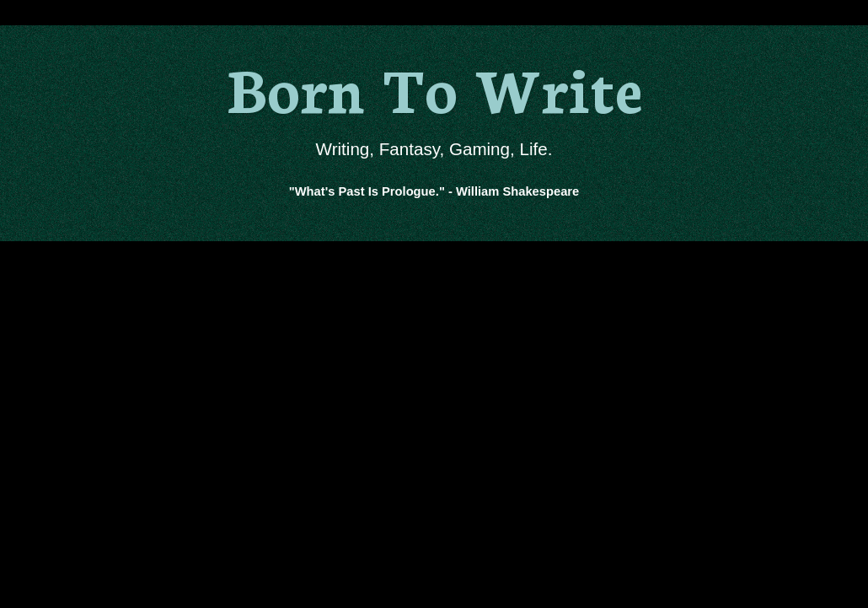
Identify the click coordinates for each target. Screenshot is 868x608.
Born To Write (434, 86)
